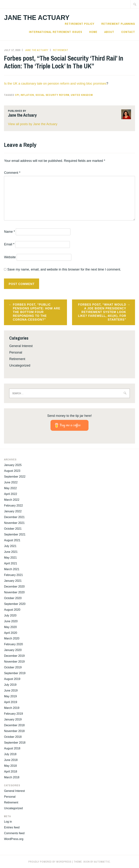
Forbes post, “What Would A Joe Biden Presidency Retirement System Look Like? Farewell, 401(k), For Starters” (102, 312)
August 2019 (12, 679)
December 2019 (14, 656)
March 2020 (12, 638)
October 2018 (13, 737)
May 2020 (10, 627)
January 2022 (13, 511)
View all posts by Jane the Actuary (33, 124)
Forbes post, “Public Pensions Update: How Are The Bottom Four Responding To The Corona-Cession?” (37, 312)
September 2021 (15, 534)
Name (9, 232)
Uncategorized (20, 365)
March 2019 (12, 708)
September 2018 (15, 743)
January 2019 (13, 719)
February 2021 (13, 575)
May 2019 (10, 696)
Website (10, 257)
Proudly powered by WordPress (50, 862)
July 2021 (10, 546)
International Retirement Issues (56, 32)
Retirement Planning (118, 24)
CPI (17, 95)
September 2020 (15, 604)
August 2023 (12, 471)
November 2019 (14, 662)
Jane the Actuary (37, 18)
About (109, 32)
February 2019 (13, 714)
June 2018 (11, 760)
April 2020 (10, 633)
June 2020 (11, 621)
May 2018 (10, 766)
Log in (8, 822)
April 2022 (10, 494)
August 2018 (12, 748)
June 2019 (11, 691)
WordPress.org (14, 839)
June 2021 (11, 552)
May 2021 (10, 558)
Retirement (61, 50)
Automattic (102, 862)
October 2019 (13, 667)
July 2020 (10, 615)
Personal (16, 352)
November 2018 (14, 731)
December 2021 (14, 517)
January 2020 (13, 650)
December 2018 (14, 725)
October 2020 (13, 598)
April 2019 (10, 702)
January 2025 (13, 465)
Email (9, 244)
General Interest (21, 346)
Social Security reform (52, 95)
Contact (128, 32)
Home (93, 32)
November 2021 (14, 523)
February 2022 (13, 506)
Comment (12, 173)
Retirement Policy (80, 24)
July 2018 (10, 754)
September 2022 (15, 477)
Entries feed (12, 827)
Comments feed (14, 833)
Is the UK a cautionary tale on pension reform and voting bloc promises (55, 84)
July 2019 (10, 685)
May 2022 (10, 488)
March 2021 (12, 569)
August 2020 (12, 610)
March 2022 (12, 500)
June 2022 (11, 482)
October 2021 (13, 529)
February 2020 (13, 644)
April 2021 (10, 563)
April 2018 (10, 772)
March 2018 (12, 777)
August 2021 (12, 540)
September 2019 (15, 673)
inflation (27, 95)
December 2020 (14, 587)
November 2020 (14, 592)
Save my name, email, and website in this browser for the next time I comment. (64, 269)
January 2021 (13, 581)
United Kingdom (82, 95)
